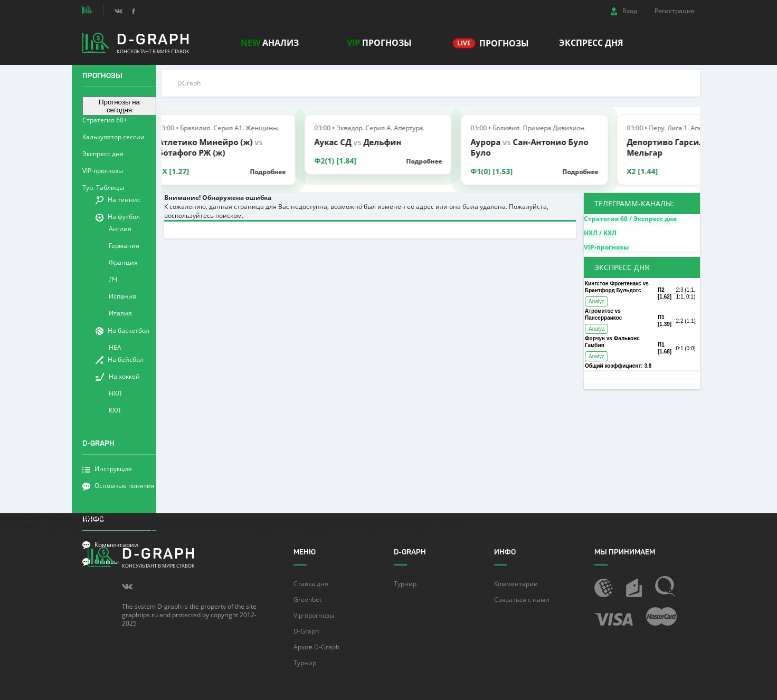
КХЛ (115, 410)
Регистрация (675, 11)
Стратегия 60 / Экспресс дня (630, 219)
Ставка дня (311, 584)
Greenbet (307, 600)
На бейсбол (120, 359)
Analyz (596, 301)
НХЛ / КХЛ (600, 233)
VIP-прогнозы (103, 171)
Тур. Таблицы (103, 188)
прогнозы (379, 43)
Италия (120, 313)
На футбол (118, 217)
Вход (624, 11)
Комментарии (516, 584)
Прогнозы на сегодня (119, 106)
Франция (123, 262)
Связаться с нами (522, 600)
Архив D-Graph (316, 647)
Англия (120, 229)
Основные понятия (119, 486)
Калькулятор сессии (113, 137)
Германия (124, 246)
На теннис (118, 200)
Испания (122, 296)
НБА (115, 347)
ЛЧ (113, 279)
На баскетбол (122, 330)
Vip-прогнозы (314, 615)
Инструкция (107, 469)
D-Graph (306, 631)
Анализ (270, 43)
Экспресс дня (591, 43)
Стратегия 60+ (105, 120)
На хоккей (118, 376)
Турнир (305, 663)
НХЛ (115, 393)
